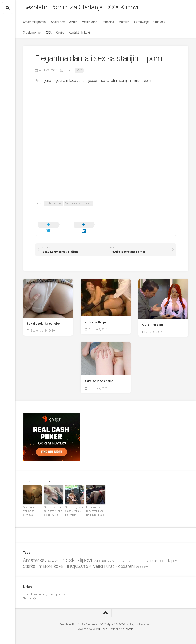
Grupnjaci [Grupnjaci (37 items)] (100, 556)
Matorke (124, 23)
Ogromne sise (153, 321)
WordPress (100, 624)
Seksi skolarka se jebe (43, 320)
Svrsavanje (141, 23)
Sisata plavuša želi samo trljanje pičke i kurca (53, 507)
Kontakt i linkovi (79, 34)
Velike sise (90, 23)
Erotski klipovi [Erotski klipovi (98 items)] (76, 556)
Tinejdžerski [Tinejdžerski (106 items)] (78, 561)
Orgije (60, 34)
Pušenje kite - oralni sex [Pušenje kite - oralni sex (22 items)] (138, 557)
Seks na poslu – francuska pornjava (31, 507)
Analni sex (58, 23)
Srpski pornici (32, 34)
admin (68, 72)
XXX (49, 34)
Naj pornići (29, 594)
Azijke (73, 23)
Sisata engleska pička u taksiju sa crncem (74, 507)
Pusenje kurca (57, 590)
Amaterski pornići (35, 23)
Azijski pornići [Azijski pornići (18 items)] (52, 557)
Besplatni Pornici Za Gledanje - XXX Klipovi (85, 8)
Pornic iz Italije (95, 319)
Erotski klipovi (53, 205)
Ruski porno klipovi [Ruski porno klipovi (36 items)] (164, 556)
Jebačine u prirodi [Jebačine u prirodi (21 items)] (116, 557)
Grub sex (159, 23)
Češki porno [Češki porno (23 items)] (142, 562)
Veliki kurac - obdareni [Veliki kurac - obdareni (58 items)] (114, 562)
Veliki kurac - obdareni (78, 205)
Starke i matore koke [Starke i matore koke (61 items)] (43, 562)
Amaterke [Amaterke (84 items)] (34, 556)
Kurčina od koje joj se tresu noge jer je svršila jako (95, 507)
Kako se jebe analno (99, 378)
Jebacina (108, 23)
